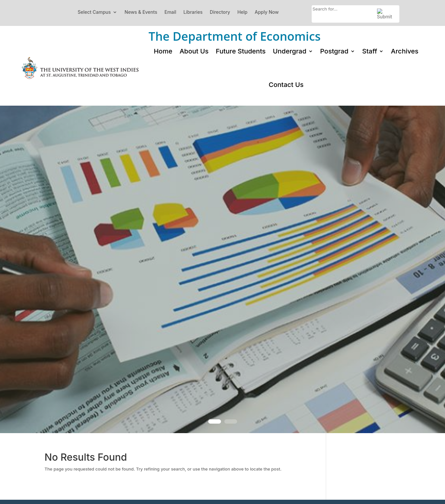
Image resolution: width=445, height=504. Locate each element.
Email (170, 12)
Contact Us (286, 85)
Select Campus (94, 12)
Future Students (241, 51)
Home (163, 51)
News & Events (141, 12)
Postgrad (334, 51)
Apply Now (267, 12)
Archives (405, 51)
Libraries (193, 12)
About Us (194, 51)
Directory (220, 12)
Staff (370, 51)
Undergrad (290, 51)
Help (243, 12)
